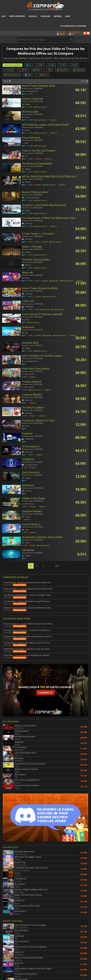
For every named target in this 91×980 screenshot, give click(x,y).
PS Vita (9, 70)
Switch (23, 70)
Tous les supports (12, 65)
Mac (28, 75)
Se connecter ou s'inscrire (73, 26)
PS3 (63, 65)
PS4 (51, 65)
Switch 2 (42, 75)
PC (29, 65)
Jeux (4, 16)
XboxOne (63, 70)
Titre (7, 81)
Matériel (58, 16)
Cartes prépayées (17, 16)
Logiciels (33, 16)
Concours (45, 16)
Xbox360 (79, 70)
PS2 (74, 65)
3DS (48, 70)
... (50, 566)
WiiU (36, 70)
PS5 (40, 65)
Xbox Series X (12, 75)
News (68, 16)
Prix (85, 81)
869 (57, 566)
